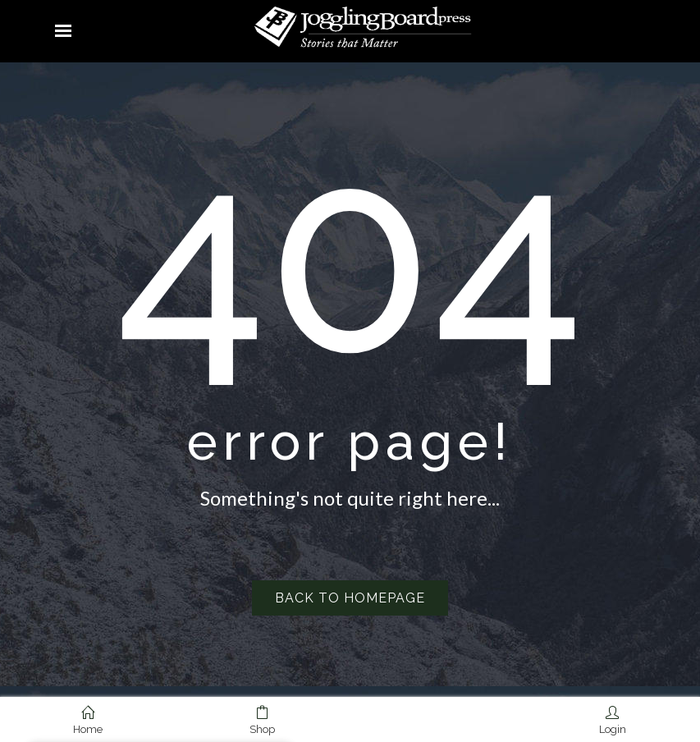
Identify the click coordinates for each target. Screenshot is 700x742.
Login (613, 721)
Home (88, 721)
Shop (262, 721)
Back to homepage (350, 598)
